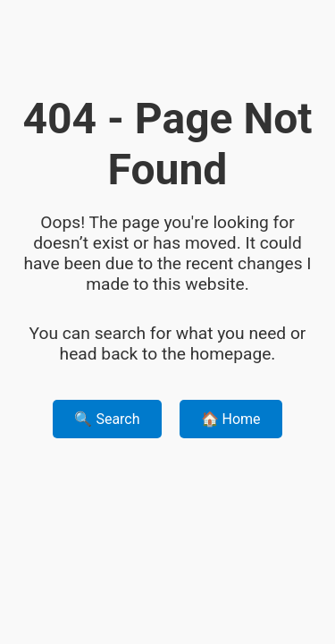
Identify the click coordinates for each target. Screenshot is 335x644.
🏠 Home (231, 419)
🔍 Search (107, 419)
